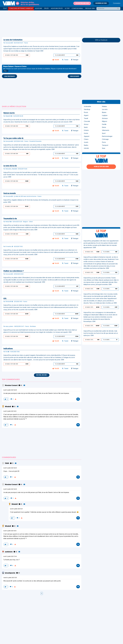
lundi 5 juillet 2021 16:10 (10, 411)
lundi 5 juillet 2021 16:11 (16, 509)
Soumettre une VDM (82, 3)
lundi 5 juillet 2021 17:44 (10, 557)
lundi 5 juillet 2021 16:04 (10, 468)
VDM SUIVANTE (75, 76)
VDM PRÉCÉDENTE (9, 76)
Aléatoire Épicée (57, 9)
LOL (5, 299)
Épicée (46, 9)
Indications (8, 349)
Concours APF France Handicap (21, 9)
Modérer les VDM (101, 3)
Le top (67, 9)
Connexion (117, 3)
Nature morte (9, 113)
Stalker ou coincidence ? (14, 271)
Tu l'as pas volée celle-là (13, 138)
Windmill (8, 407)
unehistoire (9, 552)
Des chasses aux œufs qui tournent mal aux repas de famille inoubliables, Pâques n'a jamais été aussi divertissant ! (40, 69)
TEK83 (7, 463)
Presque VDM (90, 9)
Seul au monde (10, 193)
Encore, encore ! (42, 375)
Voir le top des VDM (101, 167)
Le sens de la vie (10, 166)
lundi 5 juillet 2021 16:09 (10, 390)
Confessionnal (77, 9)
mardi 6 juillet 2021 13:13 (10, 578)
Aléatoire (39, 9)
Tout (5, 9)
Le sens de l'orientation (13, 40)
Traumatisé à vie (10, 219)
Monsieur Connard (11, 386)
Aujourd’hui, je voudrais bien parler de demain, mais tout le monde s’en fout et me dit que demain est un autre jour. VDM (101, 333)
